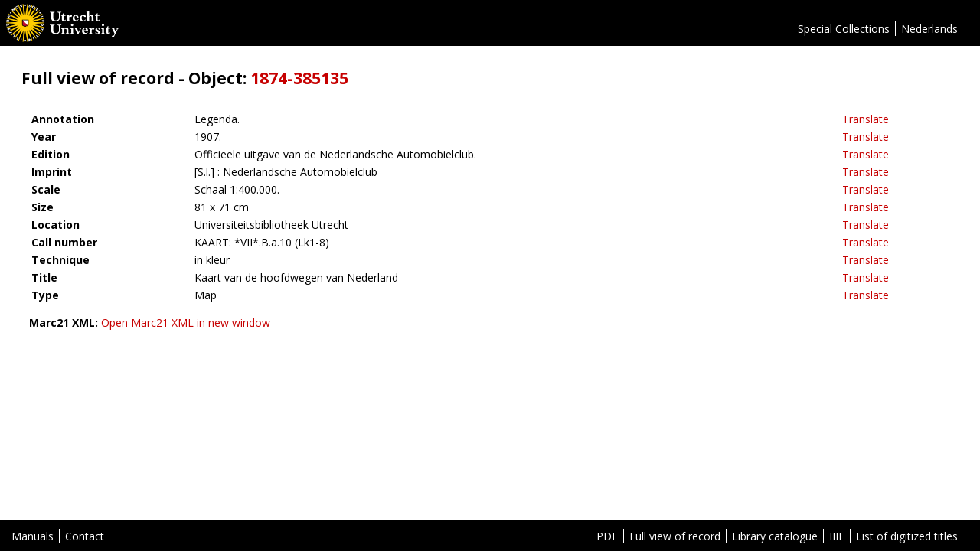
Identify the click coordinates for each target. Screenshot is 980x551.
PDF (607, 536)
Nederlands (929, 29)
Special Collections (844, 29)
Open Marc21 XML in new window (186, 323)
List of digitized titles (907, 536)
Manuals (33, 536)
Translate (866, 119)
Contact (85, 536)
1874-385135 (299, 78)
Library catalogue (775, 536)
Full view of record (675, 536)
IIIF (837, 536)
